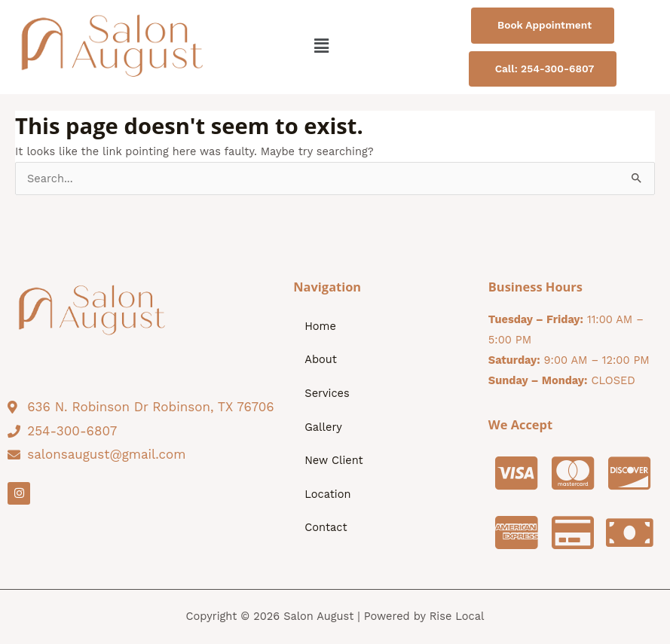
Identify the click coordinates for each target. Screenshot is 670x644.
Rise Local (457, 616)
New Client (333, 460)
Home (320, 326)
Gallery (323, 427)
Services (327, 393)
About (321, 359)
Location (327, 494)
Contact (326, 527)
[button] (321, 47)
